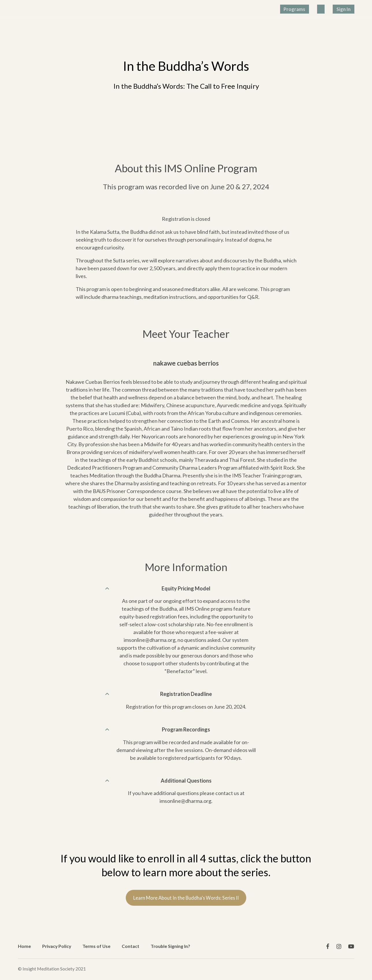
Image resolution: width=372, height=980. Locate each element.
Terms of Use (96, 945)
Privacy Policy (57, 945)
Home (24, 945)
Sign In (347, 9)
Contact (131, 945)
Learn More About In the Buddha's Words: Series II (186, 902)
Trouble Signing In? (170, 945)
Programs (312, 9)
